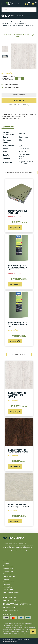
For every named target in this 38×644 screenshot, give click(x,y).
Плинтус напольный (9, 577)
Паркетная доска (8, 566)
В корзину (19, 101)
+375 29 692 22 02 (11, 598)
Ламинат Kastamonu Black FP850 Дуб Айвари (18, 451)
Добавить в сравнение (19, 105)
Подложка (6, 579)
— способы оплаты (10, 84)
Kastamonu (5, 24)
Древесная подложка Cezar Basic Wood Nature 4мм (18, 325)
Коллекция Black (18, 24)
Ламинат (23, 22)
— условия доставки (10, 88)
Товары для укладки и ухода (11, 592)
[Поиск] (34, 10)
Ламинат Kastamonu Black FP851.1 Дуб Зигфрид (17, 395)
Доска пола (6, 585)
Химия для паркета (9, 582)
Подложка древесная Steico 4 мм (17, 212)
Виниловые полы (8, 571)
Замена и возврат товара (10, 610)
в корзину (15, 227)
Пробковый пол (8, 587)
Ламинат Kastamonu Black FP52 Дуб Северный (18, 506)
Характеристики (8, 127)
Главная (4, 22)
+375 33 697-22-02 (17, 16)
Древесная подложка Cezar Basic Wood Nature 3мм (18, 268)
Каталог (14, 22)
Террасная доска (8, 569)
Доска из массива (8, 590)
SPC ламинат (7, 574)
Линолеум (6, 563)
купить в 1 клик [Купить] (19, 95)
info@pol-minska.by (10, 608)
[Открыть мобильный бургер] (34, 16)
